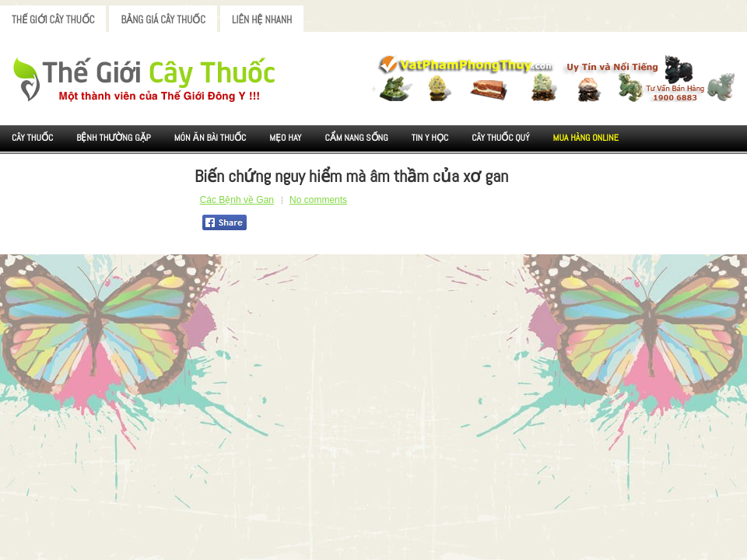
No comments (318, 200)
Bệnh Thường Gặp (114, 138)
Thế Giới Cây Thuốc (53, 20)
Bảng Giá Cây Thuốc (163, 20)
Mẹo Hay (285, 138)
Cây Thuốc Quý (500, 138)
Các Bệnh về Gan (237, 200)
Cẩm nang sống (356, 138)
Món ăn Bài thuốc (210, 138)
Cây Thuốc (32, 138)
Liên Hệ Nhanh (262, 20)
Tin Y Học (430, 138)
